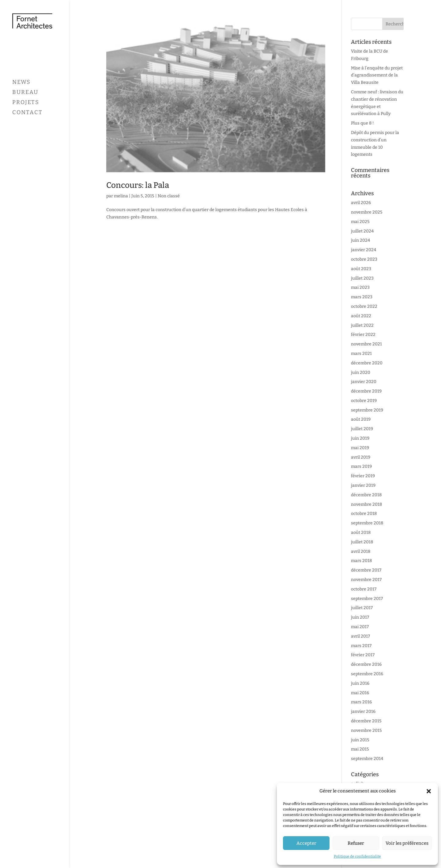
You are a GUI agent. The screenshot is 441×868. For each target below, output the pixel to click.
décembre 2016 (366, 664)
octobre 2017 (364, 589)
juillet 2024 (362, 231)
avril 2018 (361, 551)
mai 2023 (360, 287)
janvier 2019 (363, 485)
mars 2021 (361, 354)
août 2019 (361, 419)
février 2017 (363, 655)
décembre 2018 (366, 495)
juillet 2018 (362, 542)
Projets (26, 125)
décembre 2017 (366, 570)
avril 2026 (361, 203)
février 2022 (363, 335)
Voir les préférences (407, 843)
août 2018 (361, 533)
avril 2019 (361, 457)
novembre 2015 (366, 730)
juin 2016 (360, 683)
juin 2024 (360, 240)
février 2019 (363, 476)
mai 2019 (360, 448)
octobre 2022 (364, 306)
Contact (27, 135)
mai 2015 (360, 749)
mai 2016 (360, 693)
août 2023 (361, 269)
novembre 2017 (366, 580)
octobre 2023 (364, 259)
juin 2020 (361, 373)
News (21, 105)
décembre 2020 (367, 363)
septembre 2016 (367, 674)
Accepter (306, 843)
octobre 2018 (364, 514)
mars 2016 (361, 702)
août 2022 (361, 316)
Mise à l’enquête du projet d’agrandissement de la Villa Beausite (377, 75)
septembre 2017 (367, 599)
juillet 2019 (362, 429)
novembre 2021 (366, 344)
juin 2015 (360, 740)
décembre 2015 (366, 721)
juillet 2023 (362, 278)
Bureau (25, 115)
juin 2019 (360, 438)
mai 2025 (360, 222)
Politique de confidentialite (357, 856)
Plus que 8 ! (362, 123)
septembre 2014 (367, 759)
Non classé (169, 196)
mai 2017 (360, 627)
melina (121, 196)
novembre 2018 (366, 504)
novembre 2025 (367, 212)
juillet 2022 (362, 325)
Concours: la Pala (138, 185)
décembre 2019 (366, 391)
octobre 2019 (364, 401)
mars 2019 (361, 466)
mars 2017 (361, 646)
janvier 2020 (364, 382)
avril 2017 (360, 636)
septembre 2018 (367, 523)
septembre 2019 (367, 410)
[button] (429, 791)
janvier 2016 (363, 712)
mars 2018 (361, 561)
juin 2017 (360, 617)
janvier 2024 (364, 250)
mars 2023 (362, 297)
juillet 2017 (362, 608)
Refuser (356, 843)
